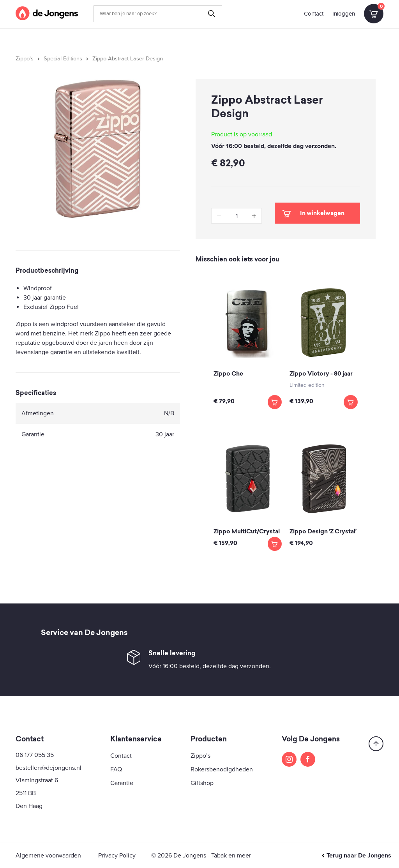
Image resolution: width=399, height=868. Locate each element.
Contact (314, 14)
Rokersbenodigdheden (222, 769)
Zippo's (25, 59)
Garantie (122, 783)
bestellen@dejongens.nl (49, 768)
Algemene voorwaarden (48, 856)
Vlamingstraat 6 (37, 780)
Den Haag (29, 806)
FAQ (116, 769)
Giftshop (202, 783)
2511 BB (26, 793)
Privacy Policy (117, 856)
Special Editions (63, 59)
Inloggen (344, 14)
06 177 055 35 (35, 755)
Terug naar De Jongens (356, 856)
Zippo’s (200, 756)
